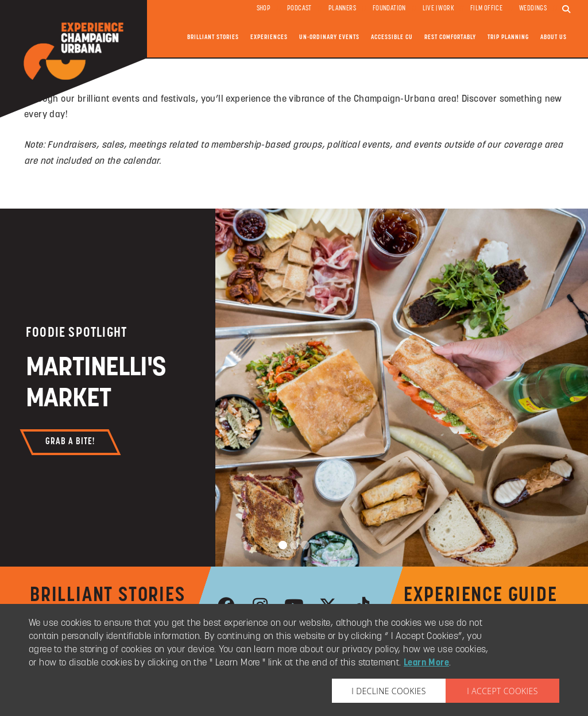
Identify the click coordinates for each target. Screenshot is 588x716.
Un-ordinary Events (329, 38)
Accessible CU (392, 38)
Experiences (269, 38)
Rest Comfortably (450, 38)
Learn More (426, 663)
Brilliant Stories (213, 38)
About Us (554, 38)
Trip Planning (508, 38)
